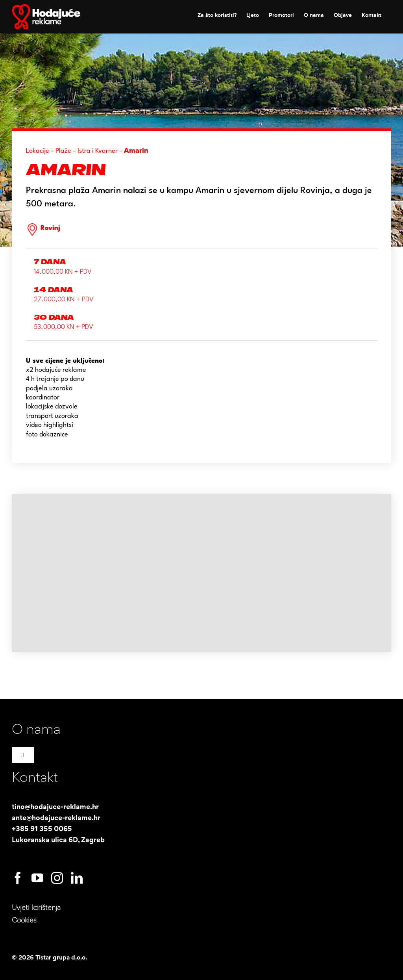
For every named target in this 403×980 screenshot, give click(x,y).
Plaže (63, 151)
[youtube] (37, 878)
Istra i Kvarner (98, 151)
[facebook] (18, 878)
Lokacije (38, 151)
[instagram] (57, 878)
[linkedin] (77, 878)
